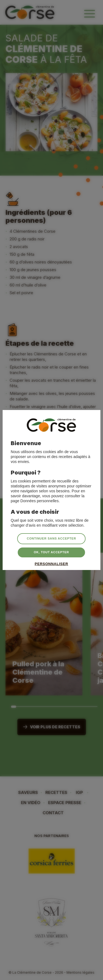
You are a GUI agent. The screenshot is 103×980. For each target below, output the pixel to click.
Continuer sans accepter (51, 538)
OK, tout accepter (51, 552)
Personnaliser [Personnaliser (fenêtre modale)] (51, 564)
